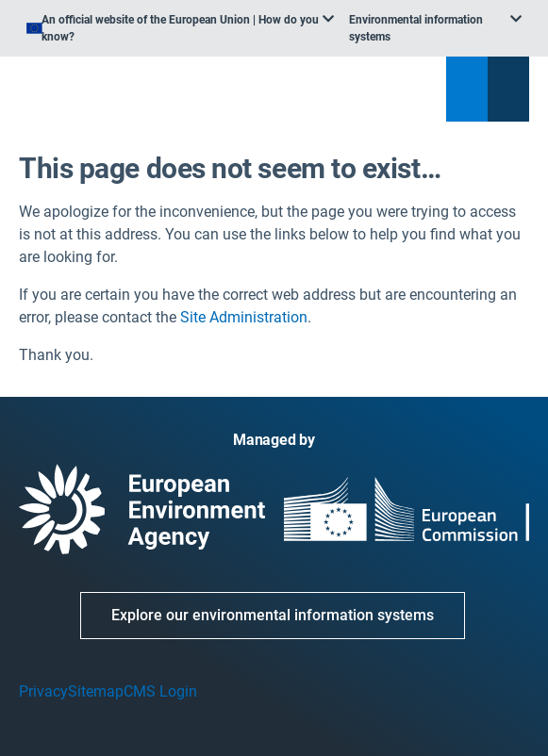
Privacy (43, 691)
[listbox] (180, 28)
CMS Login (160, 691)
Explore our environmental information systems (273, 615)
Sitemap (96, 691)
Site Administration (244, 317)
